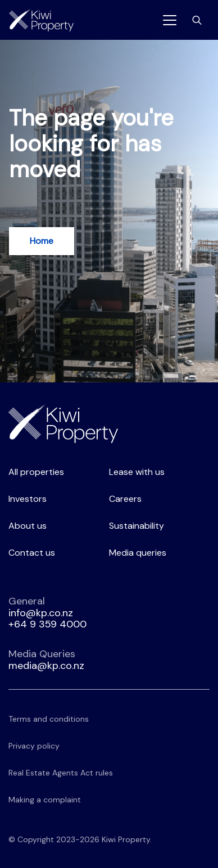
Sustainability (137, 526)
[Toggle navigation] (170, 20)
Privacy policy (34, 746)
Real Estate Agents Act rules (61, 773)
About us (28, 526)
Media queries (138, 553)
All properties (36, 472)
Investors (28, 499)
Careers (125, 499)
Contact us (32, 553)
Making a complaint (45, 800)
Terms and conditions (49, 719)
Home (42, 241)
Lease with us (137, 472)
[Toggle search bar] (197, 20)
